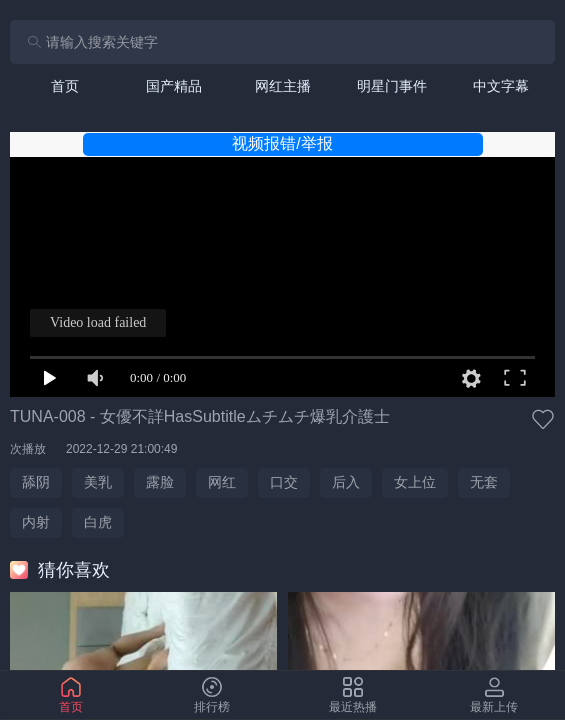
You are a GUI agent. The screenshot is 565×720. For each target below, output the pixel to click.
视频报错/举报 (282, 143)
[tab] (64, 86)
